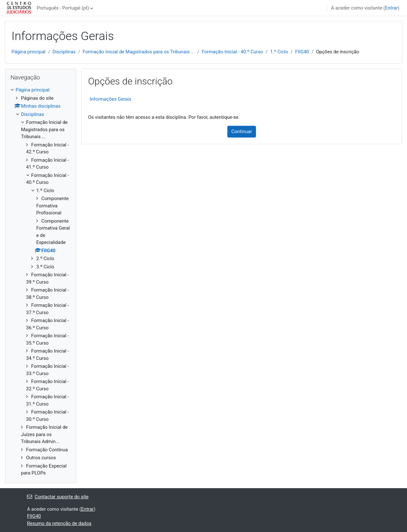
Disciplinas (64, 52)
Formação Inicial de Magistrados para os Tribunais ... (139, 52)
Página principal (28, 52)
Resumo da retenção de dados (59, 523)
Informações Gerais (110, 99)
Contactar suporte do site (58, 497)
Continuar (242, 131)
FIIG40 (302, 52)
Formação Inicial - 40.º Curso (232, 52)
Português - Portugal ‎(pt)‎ (63, 8)
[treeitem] (41, 282)
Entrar (391, 8)
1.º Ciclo (279, 52)
